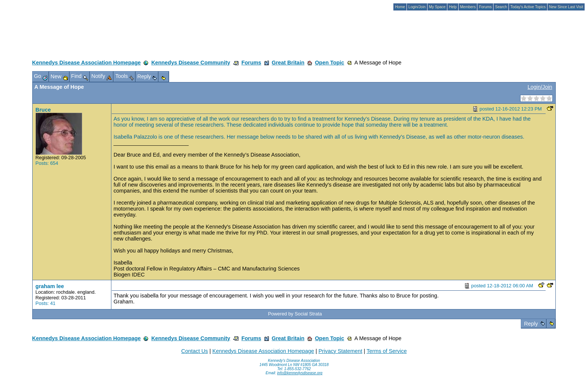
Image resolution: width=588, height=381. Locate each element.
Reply (531, 324)
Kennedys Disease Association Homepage (87, 63)
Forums (251, 63)
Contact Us (194, 351)
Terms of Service (386, 351)
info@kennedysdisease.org (300, 373)
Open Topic (330, 63)
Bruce (43, 110)
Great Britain (288, 63)
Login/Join (540, 87)
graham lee (50, 286)
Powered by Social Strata (295, 314)
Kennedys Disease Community (190, 63)
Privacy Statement (340, 351)
